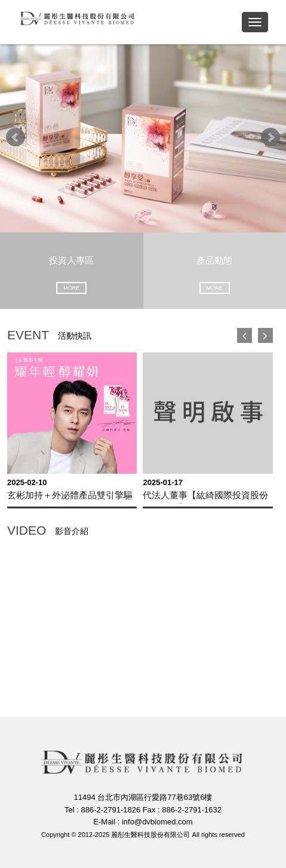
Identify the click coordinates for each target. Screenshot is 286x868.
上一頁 (245, 335)
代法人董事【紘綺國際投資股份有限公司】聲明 (205, 497)
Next (270, 137)
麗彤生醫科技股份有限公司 (78, 21)
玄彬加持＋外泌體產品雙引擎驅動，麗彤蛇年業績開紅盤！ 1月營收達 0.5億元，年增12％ (70, 497)
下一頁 (265, 335)
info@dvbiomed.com (157, 822)
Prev (16, 137)
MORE (71, 288)
